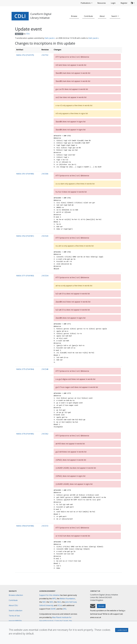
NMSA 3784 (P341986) (25, 526)
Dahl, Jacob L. (50, 38)
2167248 (45, 369)
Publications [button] (86, 3)
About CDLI (13, 605)
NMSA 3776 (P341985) (25, 434)
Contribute (88, 16)
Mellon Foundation (67, 599)
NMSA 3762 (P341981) (25, 236)
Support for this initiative (49, 595)
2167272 (45, 526)
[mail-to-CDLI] (93, 607)
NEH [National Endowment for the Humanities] (51, 602)
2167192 (45, 55)
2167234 (45, 276)
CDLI (28, 34)
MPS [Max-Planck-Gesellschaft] (54, 599)
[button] (133, 3)
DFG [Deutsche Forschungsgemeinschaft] (65, 609)
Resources (102, 3)
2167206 (45, 174)
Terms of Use (14, 616)
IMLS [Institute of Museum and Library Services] (59, 602)
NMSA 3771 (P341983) (25, 276)
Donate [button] (101, 606)
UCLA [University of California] (59, 605)
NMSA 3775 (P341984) (25, 369)
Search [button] (114, 16)
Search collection (16, 611)
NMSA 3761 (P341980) (25, 174)
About (102, 16)
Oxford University (46, 605)
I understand (122, 630)
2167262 (45, 434)
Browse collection (16, 595)
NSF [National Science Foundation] (44, 602)
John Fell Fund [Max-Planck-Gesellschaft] (71, 602)
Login (113, 3)
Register (124, 3)
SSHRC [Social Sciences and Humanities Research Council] (53, 609)
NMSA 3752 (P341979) (25, 55)
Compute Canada (61, 621)
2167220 (45, 236)
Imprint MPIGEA (15, 621)
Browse (74, 16)
